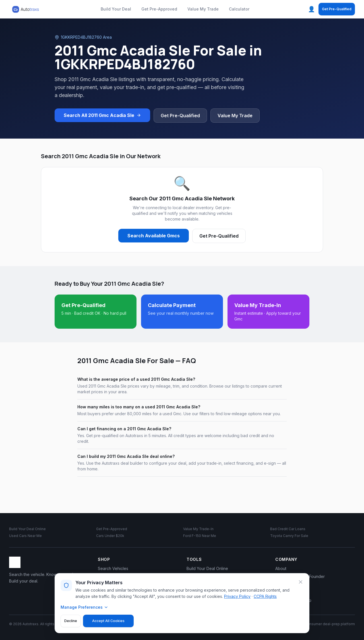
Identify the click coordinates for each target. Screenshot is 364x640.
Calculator (239, 9)
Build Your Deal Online (27, 529)
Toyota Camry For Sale (289, 536)
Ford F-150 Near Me (200, 536)
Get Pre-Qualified (337, 9)
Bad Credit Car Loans (288, 529)
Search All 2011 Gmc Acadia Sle (102, 115)
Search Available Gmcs (154, 236)
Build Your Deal (116, 9)
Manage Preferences (84, 607)
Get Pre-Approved (159, 9)
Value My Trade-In (198, 529)
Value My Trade (203, 9)
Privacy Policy (237, 596)
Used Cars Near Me (25, 536)
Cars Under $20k (110, 536)
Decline (71, 621)
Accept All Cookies (108, 621)
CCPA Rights (265, 596)
